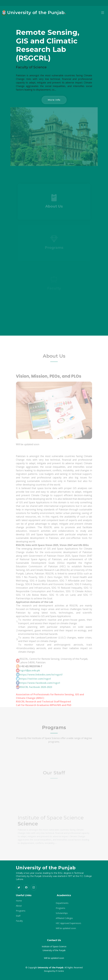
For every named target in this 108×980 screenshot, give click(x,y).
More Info (54, 100)
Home (19, 901)
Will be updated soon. (66, 928)
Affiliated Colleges (64, 918)
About (19, 906)
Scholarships (62, 913)
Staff (18, 916)
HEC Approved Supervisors (68, 923)
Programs (21, 911)
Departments (62, 903)
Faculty (19, 921)
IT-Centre (60, 971)
